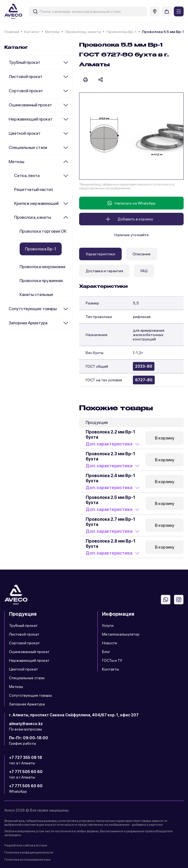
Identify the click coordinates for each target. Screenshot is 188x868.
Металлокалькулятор (121, 634)
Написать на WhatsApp (132, 203)
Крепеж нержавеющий (36, 203)
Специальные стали (28, 147)
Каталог (32, 32)
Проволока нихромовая (42, 267)
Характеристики (100, 254)
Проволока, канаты (83, 32)
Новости (110, 643)
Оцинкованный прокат (30, 105)
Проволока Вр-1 (121, 32)
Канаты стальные (36, 294)
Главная (12, 32)
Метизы (52, 32)
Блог (106, 652)
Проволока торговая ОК (43, 231)
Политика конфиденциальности (29, 852)
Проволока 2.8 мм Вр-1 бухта (111, 544)
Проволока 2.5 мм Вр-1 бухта (110, 500)
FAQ (144, 271)
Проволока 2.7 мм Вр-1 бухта (110, 522)
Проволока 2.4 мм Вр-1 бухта (110, 478)
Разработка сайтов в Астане (26, 845)
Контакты (111, 669)
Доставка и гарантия (104, 271)
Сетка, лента (27, 176)
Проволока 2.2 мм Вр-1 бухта (110, 435)
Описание (142, 254)
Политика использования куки (27, 860)
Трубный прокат (25, 62)
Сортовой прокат (26, 91)
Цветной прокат (25, 133)
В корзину (165, 438)
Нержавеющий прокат (31, 119)
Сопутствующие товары (33, 309)
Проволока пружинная (41, 281)
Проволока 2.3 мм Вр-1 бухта (110, 456)
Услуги (108, 625)
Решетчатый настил (34, 189)
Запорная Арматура (28, 323)
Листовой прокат (26, 77)
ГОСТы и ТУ (112, 660)
